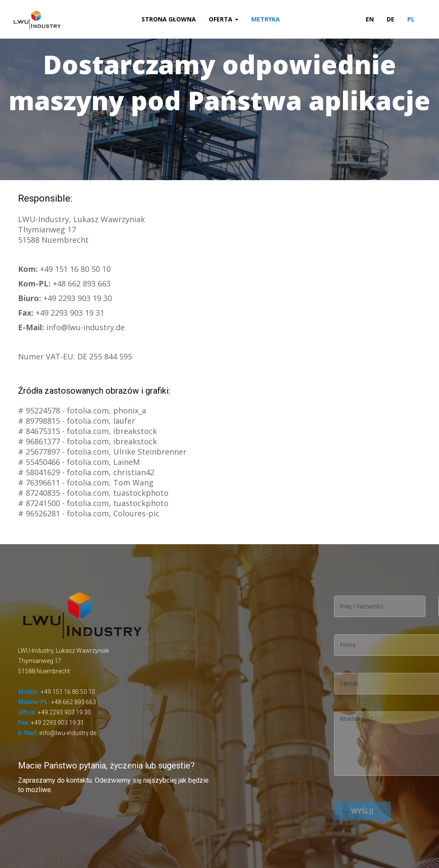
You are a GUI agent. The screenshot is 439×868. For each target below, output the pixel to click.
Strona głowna (169, 19)
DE (391, 19)
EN (370, 19)
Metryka (266, 19)
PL (411, 19)
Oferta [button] (224, 19)
